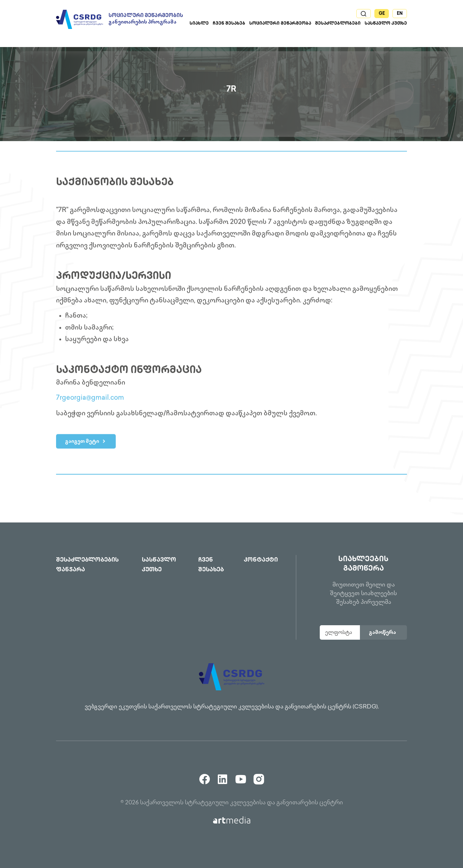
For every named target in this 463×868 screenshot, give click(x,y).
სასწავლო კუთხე (386, 24)
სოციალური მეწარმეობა (280, 24)
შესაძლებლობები (338, 24)
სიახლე (199, 24)
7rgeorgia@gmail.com (90, 400)
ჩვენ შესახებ (229, 24)
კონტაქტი (261, 560)
